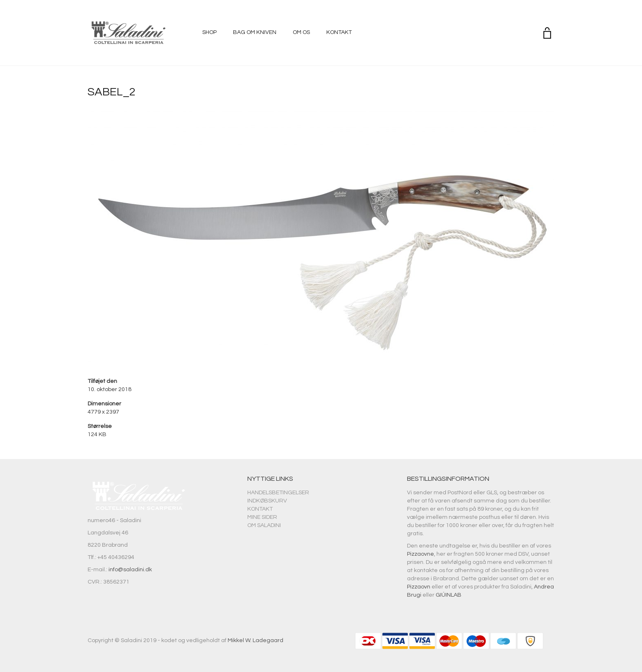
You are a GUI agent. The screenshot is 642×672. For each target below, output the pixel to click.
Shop (209, 32)
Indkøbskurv (267, 501)
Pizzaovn (419, 587)
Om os (301, 32)
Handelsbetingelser (278, 493)
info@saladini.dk (130, 570)
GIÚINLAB (449, 595)
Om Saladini (264, 525)
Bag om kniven (255, 32)
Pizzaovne (420, 554)
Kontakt (339, 32)
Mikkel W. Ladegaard (255, 640)
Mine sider (262, 517)
